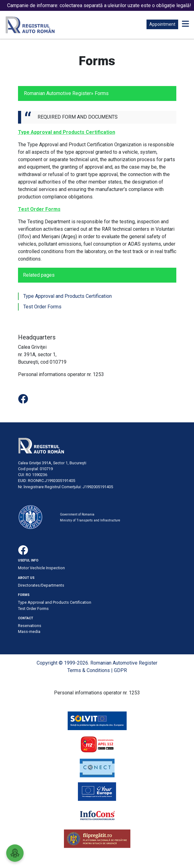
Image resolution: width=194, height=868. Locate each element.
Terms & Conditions (89, 670)
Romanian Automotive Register (57, 93)
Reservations (30, 626)
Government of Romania (77, 514)
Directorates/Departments (41, 585)
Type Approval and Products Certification (68, 296)
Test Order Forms (42, 307)
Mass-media (29, 632)
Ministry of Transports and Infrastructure (90, 520)
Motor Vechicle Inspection (41, 568)
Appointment (162, 24)
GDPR (120, 670)
